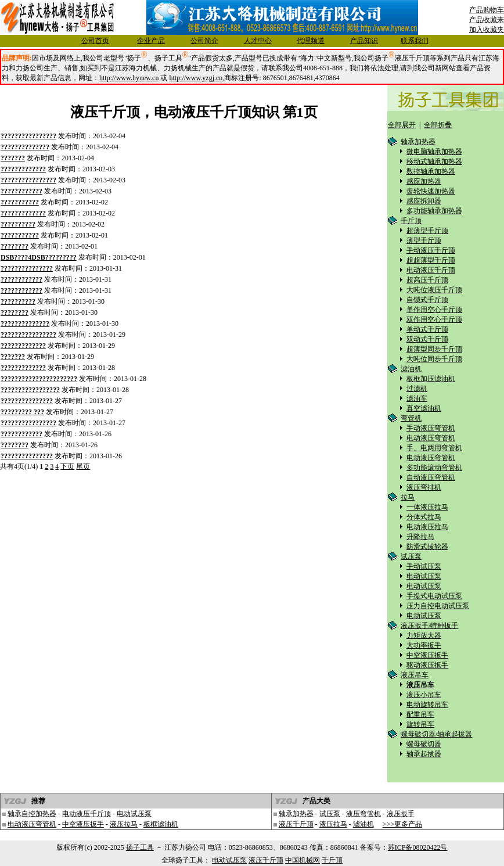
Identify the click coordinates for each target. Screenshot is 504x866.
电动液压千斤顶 (431, 270)
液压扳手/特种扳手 (429, 626)
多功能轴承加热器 (434, 211)
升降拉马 (420, 537)
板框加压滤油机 (431, 379)
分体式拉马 (424, 517)
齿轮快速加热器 (431, 191)
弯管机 (411, 418)
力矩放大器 (424, 635)
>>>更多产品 (402, 824)
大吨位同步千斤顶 (434, 359)
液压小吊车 (424, 695)
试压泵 (411, 556)
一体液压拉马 (427, 507)
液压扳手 (401, 814)
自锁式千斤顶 (427, 300)
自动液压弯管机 (431, 477)
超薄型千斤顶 (427, 231)
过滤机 (417, 389)
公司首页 (95, 41)
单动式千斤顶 (427, 329)
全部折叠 (438, 125)
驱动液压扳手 (427, 665)
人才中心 (258, 41)
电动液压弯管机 (431, 438)
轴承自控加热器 (32, 814)
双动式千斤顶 (427, 339)
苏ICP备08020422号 (418, 847)
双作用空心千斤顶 (434, 319)
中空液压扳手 (427, 655)
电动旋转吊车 (427, 705)
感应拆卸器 (424, 201)
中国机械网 (303, 860)
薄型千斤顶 (424, 240)
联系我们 (415, 41)
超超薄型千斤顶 (431, 260)
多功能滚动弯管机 (434, 468)
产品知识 (364, 41)
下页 (67, 466)
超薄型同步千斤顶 (434, 349)
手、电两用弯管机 (434, 448)
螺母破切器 (424, 744)
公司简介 (204, 41)
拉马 (408, 497)
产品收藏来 (487, 20)
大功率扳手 (424, 645)
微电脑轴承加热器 (434, 152)
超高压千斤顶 (427, 280)
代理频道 (311, 41)
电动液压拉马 (427, 527)
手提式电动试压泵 (434, 596)
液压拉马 (124, 824)
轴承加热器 (418, 142)
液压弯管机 (363, 814)
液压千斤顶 (296, 824)
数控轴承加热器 (431, 171)
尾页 (83, 466)
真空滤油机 (424, 408)
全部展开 (402, 125)
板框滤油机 (161, 824)
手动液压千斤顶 (431, 250)
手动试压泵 (424, 566)
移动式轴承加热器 (434, 161)
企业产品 (151, 41)
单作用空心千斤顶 (434, 310)
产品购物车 (487, 10)
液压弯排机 (424, 487)
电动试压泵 (424, 576)
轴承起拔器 (424, 754)
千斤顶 (411, 221)
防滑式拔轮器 (427, 547)
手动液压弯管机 (431, 428)
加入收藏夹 (487, 30)
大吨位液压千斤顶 (434, 290)
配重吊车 (420, 714)
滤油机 (411, 369)
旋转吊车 (420, 724)
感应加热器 (424, 181)
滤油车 (417, 398)
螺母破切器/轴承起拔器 (436, 734)
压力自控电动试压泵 (438, 606)
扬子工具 (140, 847)
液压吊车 (415, 675)
